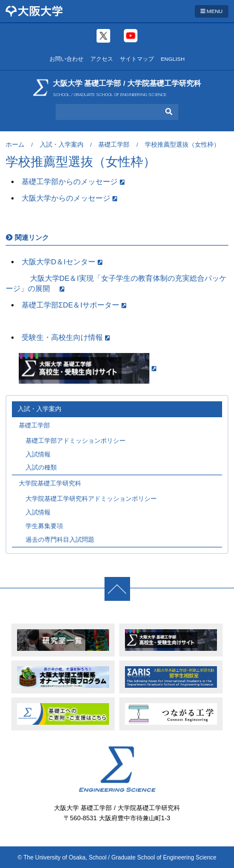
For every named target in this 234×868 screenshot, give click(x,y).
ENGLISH (173, 59)
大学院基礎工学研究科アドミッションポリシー (91, 499)
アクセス (102, 59)
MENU (212, 11)
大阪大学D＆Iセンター (58, 262)
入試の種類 (41, 467)
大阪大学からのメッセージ (66, 198)
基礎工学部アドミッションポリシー (76, 441)
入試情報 (38, 454)
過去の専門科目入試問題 (60, 539)
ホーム (15, 144)
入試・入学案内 (62, 144)
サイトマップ (137, 59)
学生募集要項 (44, 526)
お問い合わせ (66, 59)
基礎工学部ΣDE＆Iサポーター (70, 305)
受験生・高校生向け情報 (62, 337)
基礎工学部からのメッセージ (70, 182)
